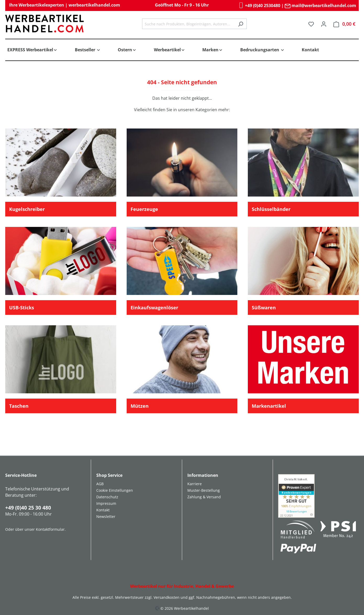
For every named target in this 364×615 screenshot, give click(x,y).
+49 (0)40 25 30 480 (28, 508)
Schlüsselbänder (271, 209)
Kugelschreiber (27, 209)
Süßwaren (264, 307)
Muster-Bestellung (204, 490)
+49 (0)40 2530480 (259, 5)
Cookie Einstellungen (115, 490)
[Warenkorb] (344, 24)
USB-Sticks (22, 307)
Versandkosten (167, 597)
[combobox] (188, 24)
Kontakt (103, 510)
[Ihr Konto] (324, 24)
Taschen (19, 406)
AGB (100, 484)
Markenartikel (269, 406)
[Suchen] (241, 24)
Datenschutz (107, 497)
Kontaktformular (50, 529)
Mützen (140, 406)
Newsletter (106, 516)
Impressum (106, 503)
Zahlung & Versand (204, 497)
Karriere (195, 484)
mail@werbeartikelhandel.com (320, 5)
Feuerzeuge (144, 209)
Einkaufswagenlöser (154, 307)
